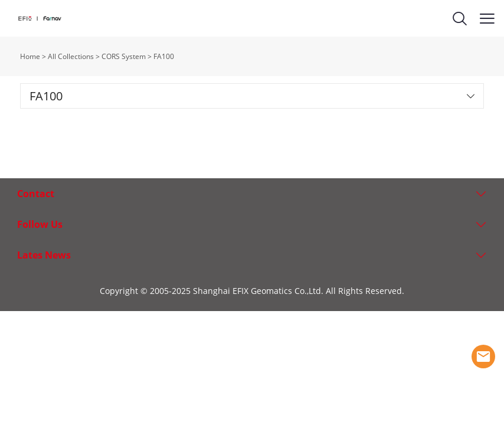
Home (30, 56)
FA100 (164, 56)
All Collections (71, 56)
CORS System (124, 56)
